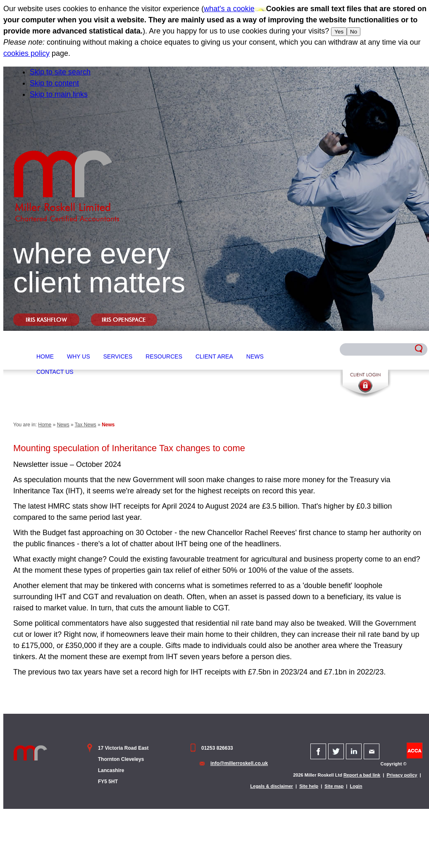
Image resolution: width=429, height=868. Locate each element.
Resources (164, 356)
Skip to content (54, 83)
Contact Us (55, 372)
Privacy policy (402, 775)
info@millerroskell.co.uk (239, 763)
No (354, 32)
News (255, 356)
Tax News (86, 425)
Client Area (214, 356)
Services (118, 356)
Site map (334, 786)
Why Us (79, 356)
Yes (339, 32)
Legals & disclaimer (272, 786)
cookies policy (26, 53)
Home (45, 356)
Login (356, 786)
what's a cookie (229, 9)
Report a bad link (362, 775)
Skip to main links (59, 94)
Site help (309, 786)
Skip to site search (60, 72)
